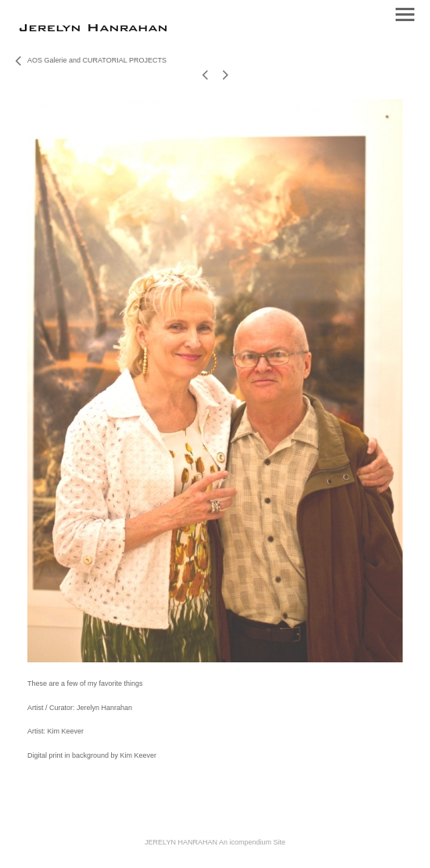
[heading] (93, 28)
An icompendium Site (252, 842)
